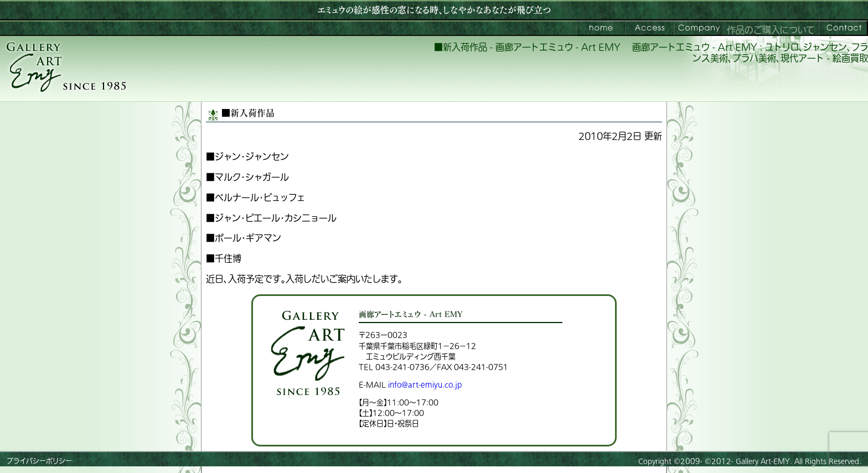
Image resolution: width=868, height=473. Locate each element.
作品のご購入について (771, 30)
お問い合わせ (844, 28)
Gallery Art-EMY (763, 461)
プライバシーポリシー (39, 461)
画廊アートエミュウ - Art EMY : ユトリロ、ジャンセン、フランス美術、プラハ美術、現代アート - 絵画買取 (750, 53)
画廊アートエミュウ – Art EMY (601, 28)
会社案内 (698, 28)
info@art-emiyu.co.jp (425, 385)
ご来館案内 (649, 28)
